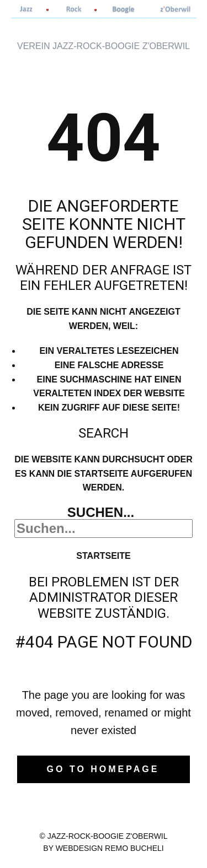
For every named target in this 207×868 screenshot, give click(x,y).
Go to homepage (103, 769)
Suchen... (101, 512)
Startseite (103, 556)
